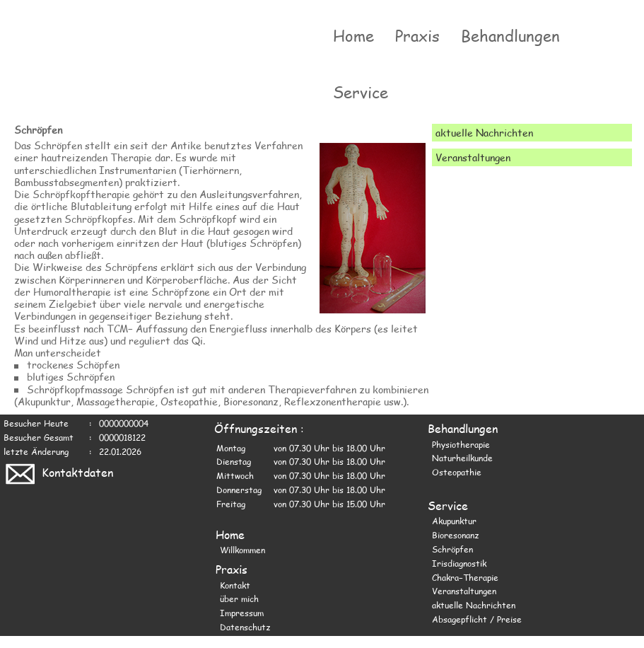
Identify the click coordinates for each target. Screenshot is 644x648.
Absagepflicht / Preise (477, 619)
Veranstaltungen (464, 591)
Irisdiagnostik (459, 563)
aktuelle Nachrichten (474, 605)
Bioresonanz (455, 535)
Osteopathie (457, 472)
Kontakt (235, 585)
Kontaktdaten (58, 472)
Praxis (417, 35)
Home (353, 35)
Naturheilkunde (462, 458)
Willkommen (242, 550)
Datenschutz (245, 627)
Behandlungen (510, 35)
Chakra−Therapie (465, 577)
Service (361, 92)
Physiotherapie (461, 444)
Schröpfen (452, 549)
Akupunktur (454, 521)
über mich (239, 598)
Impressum (242, 613)
